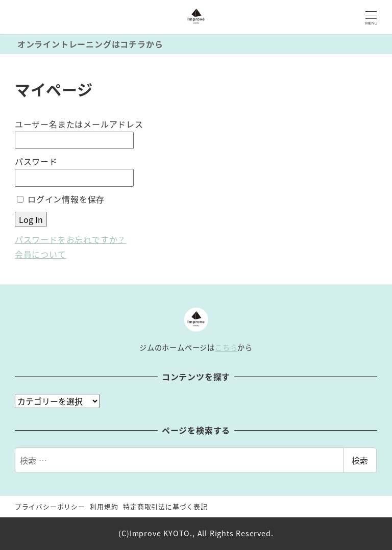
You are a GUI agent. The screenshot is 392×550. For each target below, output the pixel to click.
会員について (41, 254)
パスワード (36, 161)
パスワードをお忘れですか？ (70, 239)
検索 (360, 460)
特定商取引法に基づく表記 (165, 506)
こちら (226, 347)
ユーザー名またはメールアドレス (79, 124)
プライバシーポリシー (50, 506)
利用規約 (104, 506)
